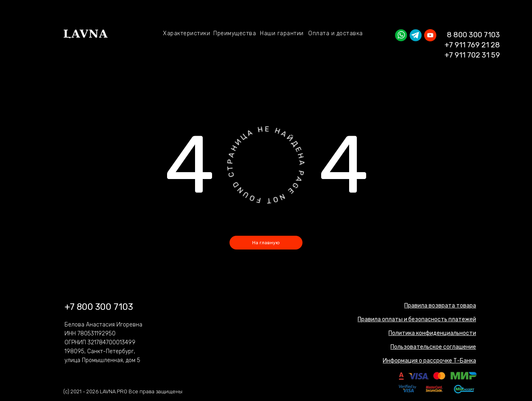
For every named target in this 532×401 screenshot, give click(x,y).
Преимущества (235, 33)
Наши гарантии (282, 33)
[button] (432, 333)
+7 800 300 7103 (99, 307)
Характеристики (187, 33)
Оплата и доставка (336, 33)
